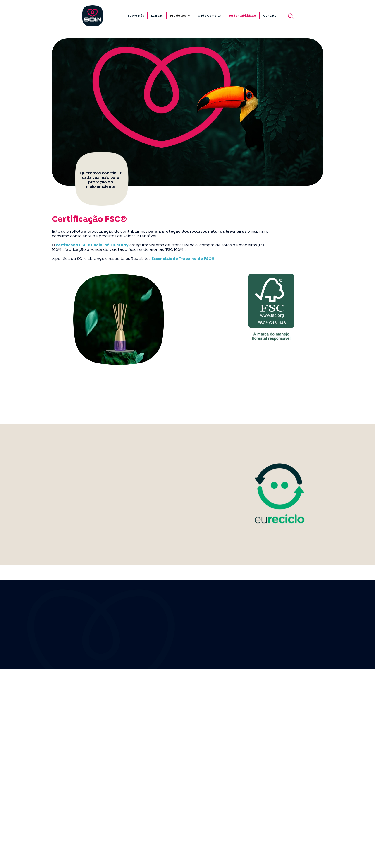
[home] (93, 16)
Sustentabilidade (242, 16)
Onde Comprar (209, 16)
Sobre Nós (136, 16)
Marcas (157, 16)
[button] (180, 16)
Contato (270, 16)
